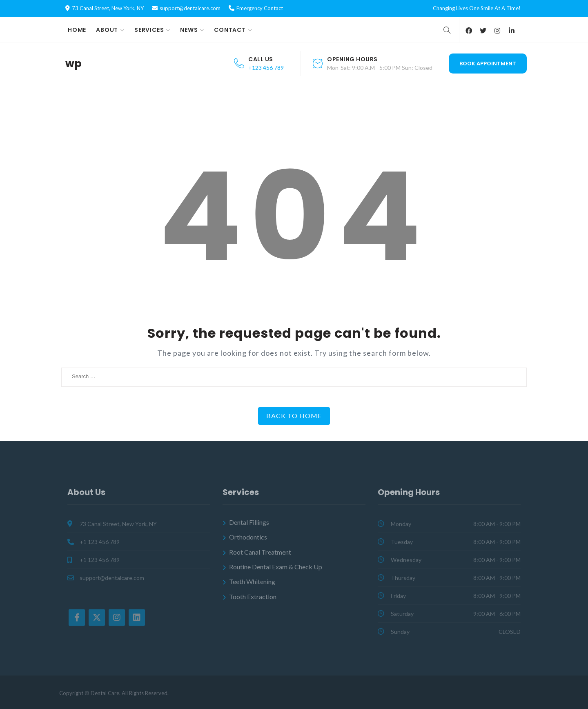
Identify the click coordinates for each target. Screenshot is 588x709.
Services (149, 30)
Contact (230, 30)
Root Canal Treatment (260, 552)
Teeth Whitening (252, 581)
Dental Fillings (249, 522)
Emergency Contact (260, 8)
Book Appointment (488, 64)
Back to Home (294, 416)
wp (73, 64)
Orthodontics (248, 537)
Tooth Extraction (253, 596)
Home (77, 30)
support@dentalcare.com (190, 8)
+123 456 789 (266, 68)
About (107, 30)
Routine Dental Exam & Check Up (276, 567)
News (189, 30)
